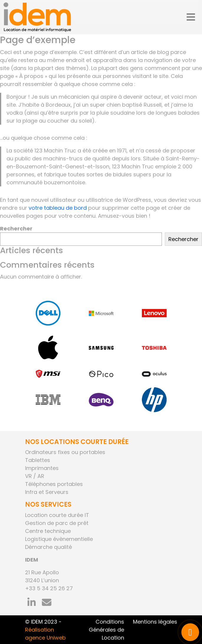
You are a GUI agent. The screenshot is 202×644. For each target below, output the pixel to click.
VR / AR (35, 476)
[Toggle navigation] (191, 17)
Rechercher (16, 229)
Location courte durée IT (57, 515)
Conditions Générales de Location (106, 630)
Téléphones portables (54, 484)
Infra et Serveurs (47, 492)
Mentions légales (155, 622)
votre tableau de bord (58, 208)
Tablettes (38, 460)
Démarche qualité (49, 547)
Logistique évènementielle (59, 539)
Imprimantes (42, 468)
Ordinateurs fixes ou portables (65, 452)
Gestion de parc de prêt (57, 523)
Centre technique (48, 531)
